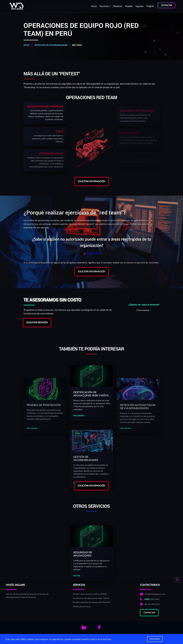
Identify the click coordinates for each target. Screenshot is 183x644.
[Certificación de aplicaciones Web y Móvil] (91, 598)
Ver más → (78, 620)
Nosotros (118, 6)
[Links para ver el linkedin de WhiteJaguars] (84, 628)
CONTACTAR (167, 5)
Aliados (129, 6)
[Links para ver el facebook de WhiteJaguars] (99, 628)
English (150, 6)
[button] (84, 253)
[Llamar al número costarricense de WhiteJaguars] (153, 599)
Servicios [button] (104, 6)
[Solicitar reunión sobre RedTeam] (144, 310)
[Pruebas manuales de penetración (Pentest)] (91, 602)
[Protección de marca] (91, 607)
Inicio (94, 6)
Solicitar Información (91, 181)
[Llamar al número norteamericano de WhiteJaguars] (153, 604)
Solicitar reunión (37, 323)
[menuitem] (94, 6)
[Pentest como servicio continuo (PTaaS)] (91, 594)
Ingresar (139, 6)
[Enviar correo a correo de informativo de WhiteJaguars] (153, 594)
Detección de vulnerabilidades (51, 45)
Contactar (149, 617)
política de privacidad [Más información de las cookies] (100, 639)
